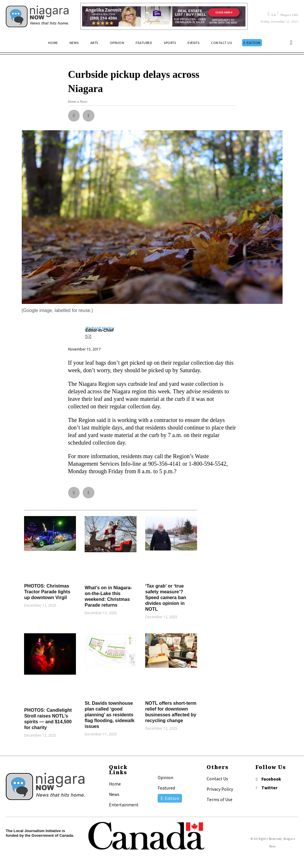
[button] (291, 43)
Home (115, 784)
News (114, 794)
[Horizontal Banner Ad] (164, 16)
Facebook (272, 779)
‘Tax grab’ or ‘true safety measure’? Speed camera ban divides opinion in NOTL (166, 598)
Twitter (271, 788)
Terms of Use (220, 799)
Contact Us (217, 779)
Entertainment (124, 805)
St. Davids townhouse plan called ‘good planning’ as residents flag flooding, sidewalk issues (110, 715)
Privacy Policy (220, 789)
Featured (166, 788)
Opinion (165, 777)
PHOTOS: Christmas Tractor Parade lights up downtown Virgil (47, 592)
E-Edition (170, 798)
